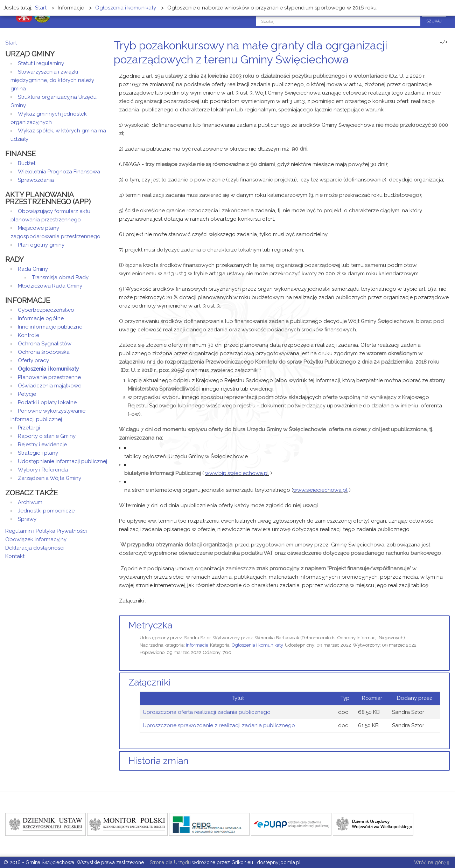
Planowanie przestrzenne (49, 377)
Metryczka (150, 625)
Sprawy (27, 519)
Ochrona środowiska (44, 352)
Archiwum (30, 502)
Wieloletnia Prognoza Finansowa (59, 172)
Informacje (197, 645)
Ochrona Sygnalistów (45, 344)
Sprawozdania (36, 180)
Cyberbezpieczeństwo (46, 310)
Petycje (27, 394)
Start (11, 43)
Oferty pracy (33, 360)
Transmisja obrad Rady (60, 277)
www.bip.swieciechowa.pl (237, 473)
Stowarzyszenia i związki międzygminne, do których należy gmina (52, 80)
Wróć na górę (432, 863)
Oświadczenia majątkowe (50, 386)
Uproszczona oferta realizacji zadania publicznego (207, 712)
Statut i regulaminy (41, 63)
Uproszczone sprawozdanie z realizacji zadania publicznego (219, 725)
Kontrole (29, 335)
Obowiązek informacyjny (36, 539)
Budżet (27, 163)
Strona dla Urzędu (170, 862)
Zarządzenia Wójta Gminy (50, 478)
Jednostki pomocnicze (46, 511)
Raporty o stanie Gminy (47, 436)
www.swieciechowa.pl (320, 490)
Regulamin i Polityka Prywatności (46, 531)
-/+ (444, 42)
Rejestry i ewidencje (42, 445)
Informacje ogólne (41, 318)
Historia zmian (159, 761)
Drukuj (439, 73)
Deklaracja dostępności (35, 548)
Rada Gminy (33, 269)
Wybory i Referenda (43, 470)
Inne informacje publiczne (50, 327)
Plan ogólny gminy (41, 245)
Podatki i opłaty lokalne (47, 402)
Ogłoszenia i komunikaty (257, 645)
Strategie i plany (38, 453)
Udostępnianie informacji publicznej (62, 461)
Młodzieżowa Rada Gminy (50, 286)
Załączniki (150, 682)
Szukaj (434, 21)
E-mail (448, 73)
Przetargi (29, 428)
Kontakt (15, 556)
